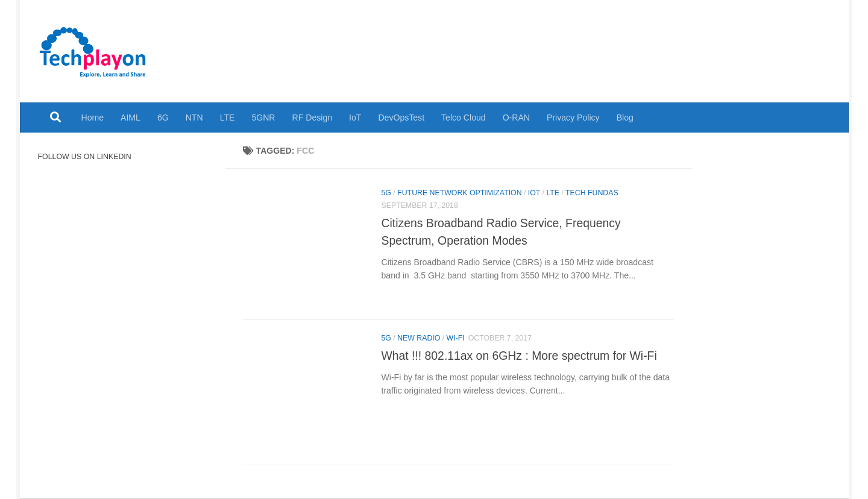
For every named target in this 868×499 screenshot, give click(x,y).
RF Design (313, 118)
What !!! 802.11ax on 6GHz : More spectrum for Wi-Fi (519, 356)
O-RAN (516, 118)
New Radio (419, 338)
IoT (355, 118)
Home (93, 118)
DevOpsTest (401, 118)
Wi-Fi (456, 338)
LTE (228, 118)
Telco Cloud (464, 118)
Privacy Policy (573, 118)
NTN (194, 118)
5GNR (263, 118)
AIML (131, 118)
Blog (625, 118)
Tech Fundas (592, 193)
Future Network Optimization (459, 193)
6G (163, 118)
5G (386, 193)
